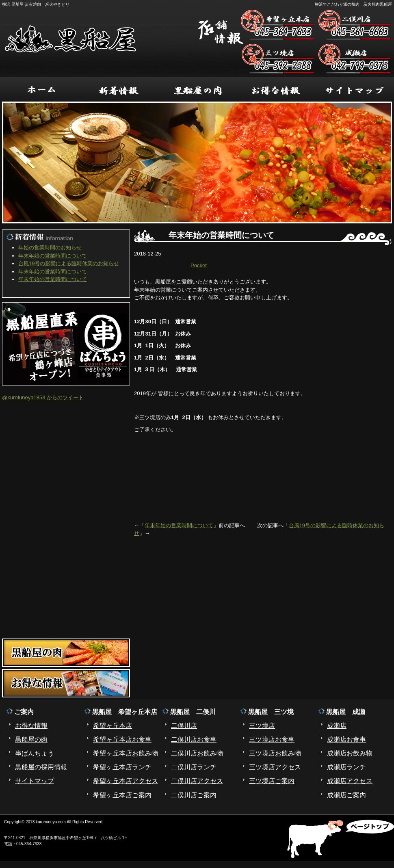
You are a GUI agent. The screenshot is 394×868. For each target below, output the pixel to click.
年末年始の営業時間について (179, 525)
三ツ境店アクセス (275, 767)
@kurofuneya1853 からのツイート (43, 397)
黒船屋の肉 (31, 739)
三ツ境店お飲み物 (275, 753)
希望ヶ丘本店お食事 (122, 739)
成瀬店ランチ (346, 767)
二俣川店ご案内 (194, 795)
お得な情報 (31, 726)
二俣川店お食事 (194, 739)
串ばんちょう (35, 753)
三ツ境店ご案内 (272, 781)
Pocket (199, 265)
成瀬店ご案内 (346, 795)
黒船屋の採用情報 (41, 767)
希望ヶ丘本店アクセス (126, 781)
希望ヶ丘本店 (113, 726)
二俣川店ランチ (194, 767)
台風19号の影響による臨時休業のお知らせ (69, 263)
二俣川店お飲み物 (197, 753)
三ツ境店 (262, 726)
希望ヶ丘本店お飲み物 (126, 753)
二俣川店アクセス (197, 781)
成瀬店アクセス (350, 781)
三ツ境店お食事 (272, 739)
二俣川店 (184, 726)
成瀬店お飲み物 (350, 753)
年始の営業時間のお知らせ (50, 248)
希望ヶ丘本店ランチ (122, 767)
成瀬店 (337, 726)
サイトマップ (35, 781)
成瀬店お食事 (346, 739)
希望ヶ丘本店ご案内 (122, 795)
